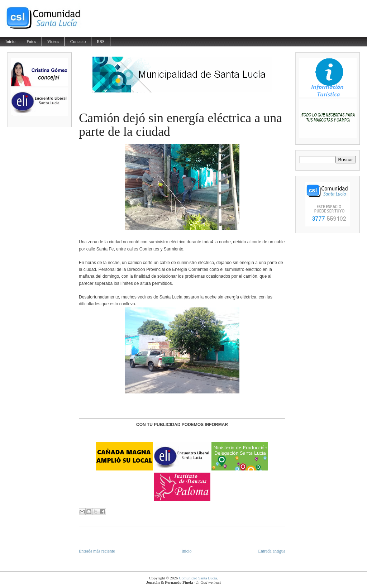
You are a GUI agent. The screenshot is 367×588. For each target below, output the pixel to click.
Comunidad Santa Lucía (198, 578)
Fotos (31, 42)
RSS (101, 42)
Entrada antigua (272, 551)
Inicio (10, 42)
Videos (53, 42)
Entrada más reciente (97, 551)
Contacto (78, 42)
